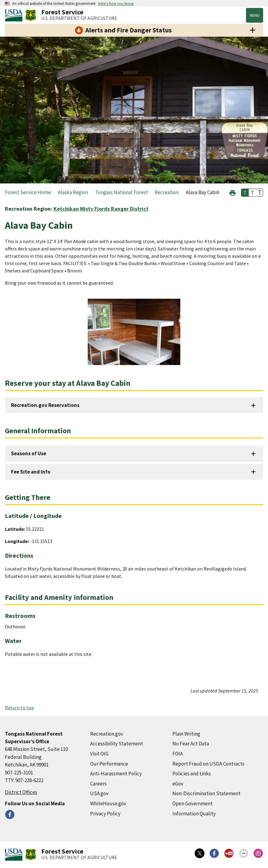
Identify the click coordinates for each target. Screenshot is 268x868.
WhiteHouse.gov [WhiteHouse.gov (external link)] (108, 803)
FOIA (178, 754)
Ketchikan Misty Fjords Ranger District (101, 209)
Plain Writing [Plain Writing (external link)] (186, 734)
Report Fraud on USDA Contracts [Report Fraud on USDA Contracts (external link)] (208, 764)
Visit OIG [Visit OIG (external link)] (99, 754)
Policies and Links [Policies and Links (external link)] (192, 774)
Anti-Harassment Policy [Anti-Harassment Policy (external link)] (116, 774)
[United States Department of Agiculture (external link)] (15, 15)
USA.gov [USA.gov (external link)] (99, 793)
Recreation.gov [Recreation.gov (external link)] (107, 734)
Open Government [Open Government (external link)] (193, 803)
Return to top (19, 707)
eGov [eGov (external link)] (178, 784)
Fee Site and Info (31, 472)
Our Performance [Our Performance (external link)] (109, 764)
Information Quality (194, 814)
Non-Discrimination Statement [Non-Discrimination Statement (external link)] (206, 793)
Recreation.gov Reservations (45, 405)
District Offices (21, 792)
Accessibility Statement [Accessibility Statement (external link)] (117, 744)
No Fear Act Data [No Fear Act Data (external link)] (191, 744)
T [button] (245, 193)
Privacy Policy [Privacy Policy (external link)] (105, 814)
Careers (98, 784)
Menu (255, 15)
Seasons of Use (29, 453)
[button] (233, 192)
